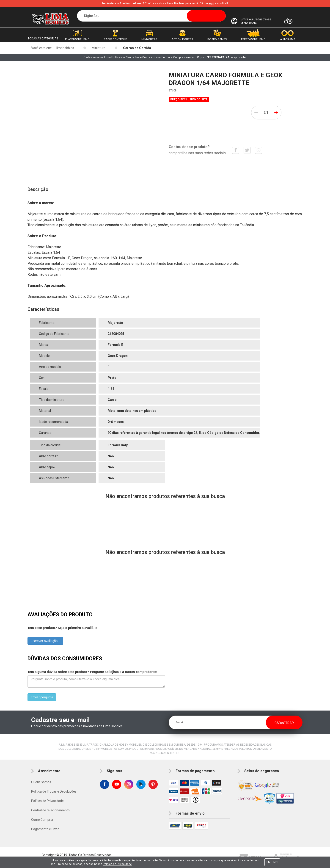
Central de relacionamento (50, 810)
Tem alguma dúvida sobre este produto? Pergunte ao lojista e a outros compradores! (92, 672)
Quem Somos (41, 782)
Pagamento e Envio (45, 829)
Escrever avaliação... (45, 641)
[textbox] (151, 16)
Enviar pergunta (42, 697)
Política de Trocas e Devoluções (54, 791)
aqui (211, 3)
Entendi (272, 862)
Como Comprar (42, 820)
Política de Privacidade (47, 801)
